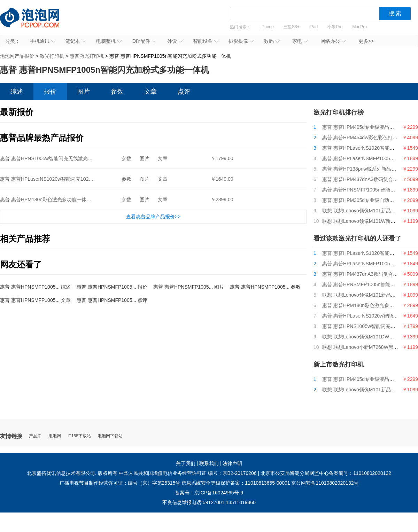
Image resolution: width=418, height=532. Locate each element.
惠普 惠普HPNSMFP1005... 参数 (265, 287)
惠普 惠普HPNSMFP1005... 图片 (189, 287)
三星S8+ (292, 27)
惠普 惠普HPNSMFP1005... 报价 (112, 287)
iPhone (267, 27)
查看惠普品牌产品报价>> (153, 217)
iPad (313, 27)
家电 (300, 41)
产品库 (35, 436)
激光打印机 (52, 56)
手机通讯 (43, 41)
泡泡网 (55, 436)
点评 (184, 92)
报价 (50, 92)
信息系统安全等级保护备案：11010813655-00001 (236, 483)
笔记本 (76, 41)
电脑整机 (109, 41)
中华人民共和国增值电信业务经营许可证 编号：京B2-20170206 (188, 473)
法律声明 (232, 463)
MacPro (360, 27)
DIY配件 (144, 41)
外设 (175, 41)
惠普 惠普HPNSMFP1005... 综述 (35, 287)
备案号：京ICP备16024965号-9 (209, 493)
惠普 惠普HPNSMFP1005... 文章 (35, 300)
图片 (84, 92)
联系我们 (209, 463)
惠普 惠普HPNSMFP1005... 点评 (112, 300)
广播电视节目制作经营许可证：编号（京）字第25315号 (120, 483)
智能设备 (206, 41)
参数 (117, 92)
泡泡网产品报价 (37, 23)
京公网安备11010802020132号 (325, 483)
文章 (150, 92)
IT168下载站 (79, 436)
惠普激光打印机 (87, 56)
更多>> (366, 41)
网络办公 (333, 41)
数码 (272, 41)
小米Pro (335, 27)
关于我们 (186, 463)
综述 (17, 92)
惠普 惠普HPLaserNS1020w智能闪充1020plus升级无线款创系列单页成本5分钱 (86, 179)
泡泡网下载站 (110, 436)
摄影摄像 (241, 41)
